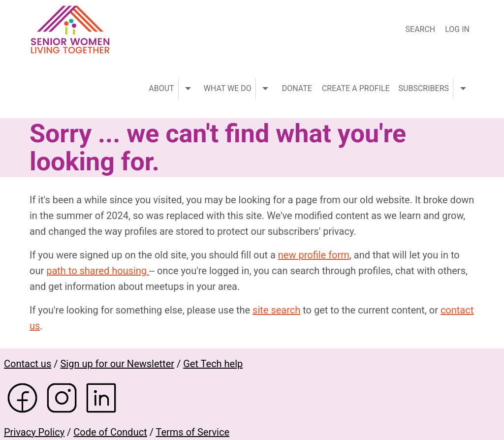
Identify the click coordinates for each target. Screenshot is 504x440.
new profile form (314, 255)
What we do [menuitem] (228, 88)
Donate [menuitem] (297, 88)
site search (276, 310)
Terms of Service (192, 432)
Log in (457, 29)
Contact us (28, 364)
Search (421, 29)
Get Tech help (213, 364)
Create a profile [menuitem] (356, 88)
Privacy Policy (34, 432)
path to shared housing (98, 271)
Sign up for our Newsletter (117, 364)
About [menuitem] (161, 88)
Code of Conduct (110, 432)
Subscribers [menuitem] (424, 88)
